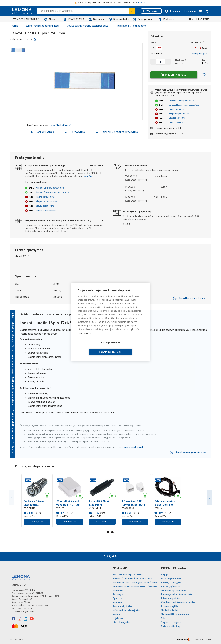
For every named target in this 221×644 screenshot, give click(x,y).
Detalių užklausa (144, 19)
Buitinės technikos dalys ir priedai (42, 26)
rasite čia (87, 176)
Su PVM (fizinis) (151, 11)
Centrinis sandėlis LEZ (179, 122)
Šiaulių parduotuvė (177, 118)
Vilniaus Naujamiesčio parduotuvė (184, 105)
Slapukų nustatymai (171, 622)
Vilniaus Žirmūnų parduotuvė (182, 101)
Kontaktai (118, 602)
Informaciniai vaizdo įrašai (126, 610)
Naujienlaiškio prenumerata (175, 614)
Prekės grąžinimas (171, 586)
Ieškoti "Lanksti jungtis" (60, 125)
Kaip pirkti (166, 574)
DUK (163, 618)
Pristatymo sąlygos (171, 582)
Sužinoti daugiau (85, 338)
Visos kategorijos (122, 622)
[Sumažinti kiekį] (168, 62)
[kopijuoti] (35, 39)
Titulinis (14, 26)
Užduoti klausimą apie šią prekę (190, 298)
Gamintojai (96, 19)
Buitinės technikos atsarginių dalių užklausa (135, 582)
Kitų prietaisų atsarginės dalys (131, 26)
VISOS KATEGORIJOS (26, 19)
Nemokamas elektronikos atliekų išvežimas (135, 586)
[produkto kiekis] (161, 62)
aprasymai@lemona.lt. (134, 447)
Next (210, 498)
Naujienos (118, 590)
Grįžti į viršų (111, 556)
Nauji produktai (119, 19)
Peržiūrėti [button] (37, 522)
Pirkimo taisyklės (170, 606)
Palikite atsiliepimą (171, 626)
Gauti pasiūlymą (200, 53)
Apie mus (118, 598)
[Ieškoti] (132, 11)
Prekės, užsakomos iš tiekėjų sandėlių (132, 578)
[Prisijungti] (173, 11)
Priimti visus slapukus (128, 347)
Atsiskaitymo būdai (171, 578)
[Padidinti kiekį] (153, 62)
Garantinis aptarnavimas (174, 590)
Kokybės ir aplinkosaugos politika (178, 602)
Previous (11, 498)
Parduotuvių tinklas (123, 606)
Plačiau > (142, 3)
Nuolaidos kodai (169, 610)
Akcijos (50, 19)
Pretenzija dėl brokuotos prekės (177, 594)
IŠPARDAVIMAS (74, 19)
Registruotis (190, 11)
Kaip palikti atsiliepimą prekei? (128, 574)
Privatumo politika (170, 598)
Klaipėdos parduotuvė (179, 114)
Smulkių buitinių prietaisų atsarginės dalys (87, 26)
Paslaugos (167, 19)
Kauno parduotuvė (177, 109)
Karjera (116, 614)
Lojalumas (118, 618)
